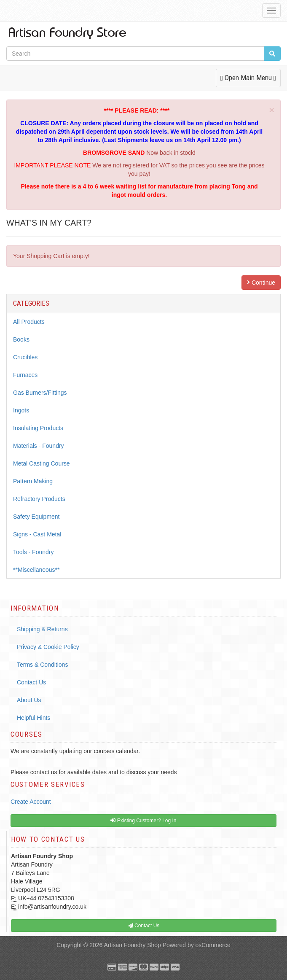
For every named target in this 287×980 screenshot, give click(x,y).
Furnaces (25, 375)
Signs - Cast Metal (37, 534)
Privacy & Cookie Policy (48, 647)
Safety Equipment (36, 517)
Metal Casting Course (42, 463)
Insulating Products (38, 428)
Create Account (31, 802)
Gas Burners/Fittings (40, 393)
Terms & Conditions (42, 665)
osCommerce (213, 945)
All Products (29, 322)
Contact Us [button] (144, 926)
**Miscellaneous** (36, 570)
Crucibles (25, 357)
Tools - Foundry (33, 552)
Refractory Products (39, 499)
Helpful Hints (34, 718)
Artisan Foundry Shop (132, 945)
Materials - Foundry (39, 446)
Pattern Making (33, 481)
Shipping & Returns (42, 629)
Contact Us (31, 682)
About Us (29, 700)
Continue (261, 283)
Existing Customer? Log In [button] (143, 821)
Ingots (21, 410)
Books (21, 339)
